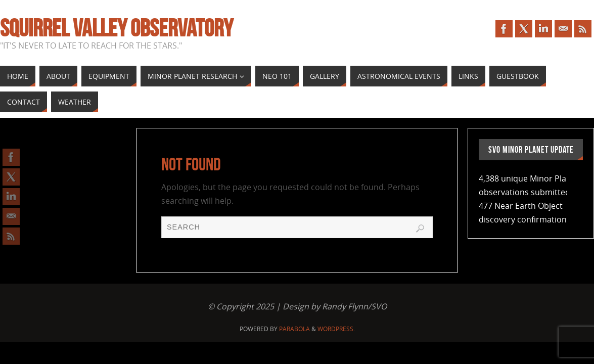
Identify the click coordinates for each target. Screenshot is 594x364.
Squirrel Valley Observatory (117, 28)
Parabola (294, 329)
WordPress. (336, 329)
